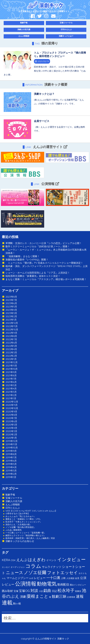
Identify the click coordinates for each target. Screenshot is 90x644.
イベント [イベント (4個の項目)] (51, 560)
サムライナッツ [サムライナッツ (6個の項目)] (52, 567)
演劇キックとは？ (66, 36)
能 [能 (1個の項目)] (50, 597)
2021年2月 (11, 395)
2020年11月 (12, 405)
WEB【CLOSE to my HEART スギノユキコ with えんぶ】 (31, 511)
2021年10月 (12, 369)
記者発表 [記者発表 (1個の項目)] (71, 597)
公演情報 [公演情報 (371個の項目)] (26, 583)
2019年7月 (11, 457)
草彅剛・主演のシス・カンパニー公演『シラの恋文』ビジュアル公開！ (44, 243)
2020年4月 (11, 428)
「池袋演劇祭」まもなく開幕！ (23, 256)
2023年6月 (11, 303)
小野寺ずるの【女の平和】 (18, 514)
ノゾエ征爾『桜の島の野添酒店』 (21, 527)
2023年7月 (11, 300)
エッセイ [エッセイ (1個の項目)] (6, 567)
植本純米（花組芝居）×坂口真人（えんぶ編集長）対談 (30, 538)
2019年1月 (11, 477)
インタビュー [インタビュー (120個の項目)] (71, 559)
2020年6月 (11, 421)
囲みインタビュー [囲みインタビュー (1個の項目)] (78, 585)
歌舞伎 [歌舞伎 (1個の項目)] (78, 591)
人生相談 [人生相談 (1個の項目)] (70, 578)
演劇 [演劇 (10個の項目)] (23, 597)
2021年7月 (11, 379)
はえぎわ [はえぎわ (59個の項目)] (37, 560)
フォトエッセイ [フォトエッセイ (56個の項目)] (63, 572)
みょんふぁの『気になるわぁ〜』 (21, 516)
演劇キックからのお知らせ (20, 541)
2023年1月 (11, 320)
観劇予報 (24, 23)
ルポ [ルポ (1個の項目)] (31, 578)
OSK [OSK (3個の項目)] (13, 560)
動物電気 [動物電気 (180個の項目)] (47, 584)
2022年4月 (11, 349)
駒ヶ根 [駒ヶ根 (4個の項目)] (17, 603)
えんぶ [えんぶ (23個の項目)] (22, 560)
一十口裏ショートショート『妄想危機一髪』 (26, 533)
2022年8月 (11, 336)
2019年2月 (11, 474)
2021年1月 (11, 398)
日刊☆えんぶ (66, 29)
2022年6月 (11, 343)
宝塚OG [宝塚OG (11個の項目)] (24, 591)
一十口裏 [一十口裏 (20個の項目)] (53, 578)
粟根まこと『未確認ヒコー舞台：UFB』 (24, 519)
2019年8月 (11, 454)
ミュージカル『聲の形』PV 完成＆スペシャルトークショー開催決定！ (44, 263)
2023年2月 (11, 316)
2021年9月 (11, 372)
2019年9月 (11, 451)
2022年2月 (11, 356)
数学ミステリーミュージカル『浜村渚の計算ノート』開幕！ (38, 246)
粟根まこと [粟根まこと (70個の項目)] (38, 596)
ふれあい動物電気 (14, 530)
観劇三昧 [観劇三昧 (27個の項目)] (59, 596)
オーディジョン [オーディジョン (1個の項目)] (18, 567)
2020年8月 (11, 415)
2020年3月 (11, 431)
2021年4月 (11, 389)
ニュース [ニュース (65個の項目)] (15, 572)
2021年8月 (11, 375)
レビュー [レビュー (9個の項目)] (40, 578)
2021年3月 (11, 392)
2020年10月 (12, 408)
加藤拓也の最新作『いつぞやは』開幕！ (27, 259)
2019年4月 (11, 467)
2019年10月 (12, 448)
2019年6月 (11, 461)
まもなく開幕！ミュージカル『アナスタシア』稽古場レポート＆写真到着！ (46, 279)
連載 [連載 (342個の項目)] (7, 602)
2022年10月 (12, 329)
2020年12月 (12, 402)
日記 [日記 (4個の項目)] (54, 591)
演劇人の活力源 (24, 29)
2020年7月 (11, 418)
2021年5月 (11, 385)
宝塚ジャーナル (66, 23)
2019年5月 (11, 464)
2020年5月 (11, 425)
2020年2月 (11, 434)
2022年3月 (11, 352)
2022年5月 (11, 346)
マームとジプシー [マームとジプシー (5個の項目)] (18, 578)
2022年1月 (11, 359)
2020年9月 (11, 411)
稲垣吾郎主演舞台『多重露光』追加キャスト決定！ (33, 276)
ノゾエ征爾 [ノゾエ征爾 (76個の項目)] (35, 572)
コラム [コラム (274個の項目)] (33, 566)
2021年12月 (12, 362)
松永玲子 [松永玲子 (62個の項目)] (66, 590)
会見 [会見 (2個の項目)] (77, 578)
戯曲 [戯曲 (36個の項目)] (47, 590)
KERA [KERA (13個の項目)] (6, 560)
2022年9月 (11, 333)
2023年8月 (11, 297)
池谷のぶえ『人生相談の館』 (19, 524)
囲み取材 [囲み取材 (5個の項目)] (7, 591)
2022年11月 (12, 326)
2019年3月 (11, 471)
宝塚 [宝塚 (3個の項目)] (16, 591)
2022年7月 (11, 339)
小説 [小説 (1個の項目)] (41, 591)
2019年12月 (12, 441)
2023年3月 (11, 313)
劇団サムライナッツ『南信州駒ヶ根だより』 (26, 535)
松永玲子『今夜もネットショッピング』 (24, 522)
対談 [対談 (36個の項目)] (34, 590)
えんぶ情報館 (24, 36)
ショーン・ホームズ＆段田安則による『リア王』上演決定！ (38, 273)
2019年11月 (11, 444)
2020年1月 (11, 438)
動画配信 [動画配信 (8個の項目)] (63, 584)
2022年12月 (12, 323)
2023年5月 (11, 307)
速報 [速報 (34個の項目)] (80, 596)
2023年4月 (11, 310)
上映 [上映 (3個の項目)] (63, 578)
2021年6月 (11, 382)
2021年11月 (11, 366)
